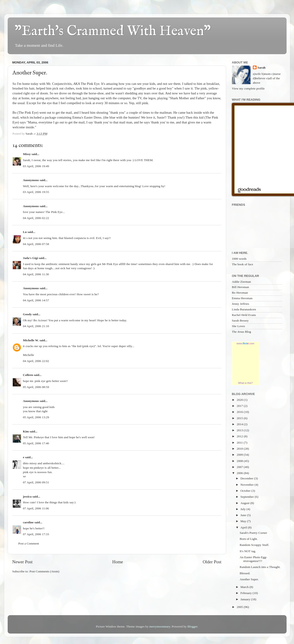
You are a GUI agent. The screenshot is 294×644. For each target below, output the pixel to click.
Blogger (192, 626)
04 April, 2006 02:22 (36, 218)
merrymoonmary (160, 626)
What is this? (246, 383)
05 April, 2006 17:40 (36, 443)
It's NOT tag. (248, 551)
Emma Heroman (242, 298)
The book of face (243, 264)
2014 (240, 424)
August (245, 503)
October (246, 491)
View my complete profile (248, 88)
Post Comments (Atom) (44, 571)
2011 (240, 443)
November (248, 485)
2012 (240, 436)
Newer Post (23, 562)
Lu (25, 232)
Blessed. (245, 573)
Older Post (212, 562)
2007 (240, 467)
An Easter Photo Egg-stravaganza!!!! (253, 559)
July (244, 509)
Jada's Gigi (31, 258)
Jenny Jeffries (241, 304)
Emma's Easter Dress (87, 117)
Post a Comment (29, 543)
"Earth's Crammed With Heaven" (113, 31)
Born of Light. (249, 539)
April (244, 527)
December (247, 478)
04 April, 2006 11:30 (36, 274)
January (246, 599)
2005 (240, 607)
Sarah (262, 68)
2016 (240, 412)
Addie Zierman (241, 282)
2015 (240, 418)
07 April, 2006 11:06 (36, 508)
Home (118, 562)
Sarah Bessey (240, 320)
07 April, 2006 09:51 (36, 482)
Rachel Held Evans (244, 315)
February (247, 593)
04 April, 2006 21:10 (36, 326)
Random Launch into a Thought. (260, 567)
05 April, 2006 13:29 (36, 417)
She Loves (239, 326)
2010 (240, 449)
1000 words (239, 259)
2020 (240, 400)
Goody (27, 314)
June (244, 515)
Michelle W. (31, 340)
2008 (240, 461)
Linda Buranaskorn (244, 309)
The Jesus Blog (242, 332)
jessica (27, 496)
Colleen (28, 375)
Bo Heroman (240, 293)
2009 (240, 455)
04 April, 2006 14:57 (36, 300)
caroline (28, 522)
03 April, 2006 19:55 (36, 192)
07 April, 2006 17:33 (36, 534)
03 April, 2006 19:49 (36, 166)
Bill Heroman (241, 287)
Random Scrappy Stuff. (254, 545)
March (245, 587)
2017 (240, 406)
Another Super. (249, 579)
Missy (27, 154)
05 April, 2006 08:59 (36, 387)
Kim (26, 431)
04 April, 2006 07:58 (36, 244)
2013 (240, 430)
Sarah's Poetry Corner (253, 533)
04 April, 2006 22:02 (36, 361)
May (244, 521)
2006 (240, 473)
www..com (245, 343)
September (248, 497)
